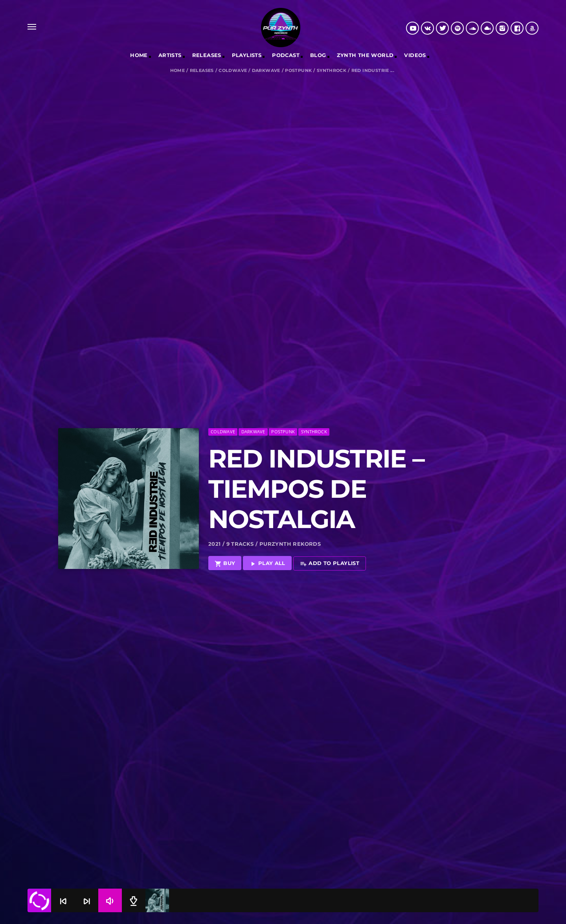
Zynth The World (365, 55)
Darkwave (266, 71)
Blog (318, 55)
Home (139, 55)
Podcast (286, 55)
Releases (202, 71)
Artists (170, 55)
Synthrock (332, 71)
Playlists (247, 55)
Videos (415, 55)
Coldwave (233, 71)
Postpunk (298, 71)
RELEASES (207, 55)
